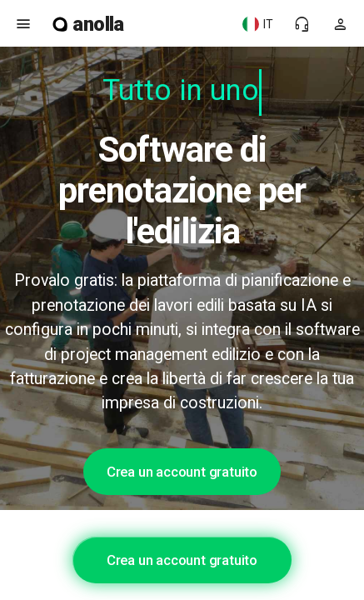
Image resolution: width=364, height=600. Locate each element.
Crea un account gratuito (182, 472)
